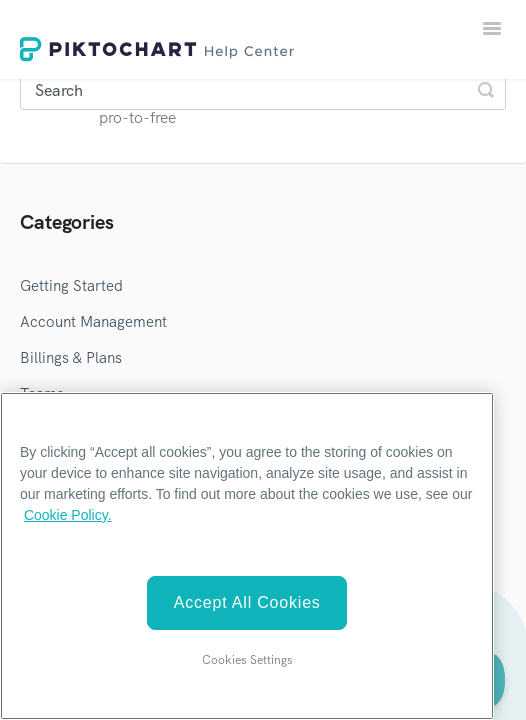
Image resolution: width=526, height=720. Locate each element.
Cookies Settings (247, 660)
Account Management (93, 322)
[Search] (263, 90)
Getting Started (71, 286)
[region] (247, 556)
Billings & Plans (71, 358)
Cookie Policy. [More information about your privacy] (68, 515)
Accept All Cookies (247, 602)
